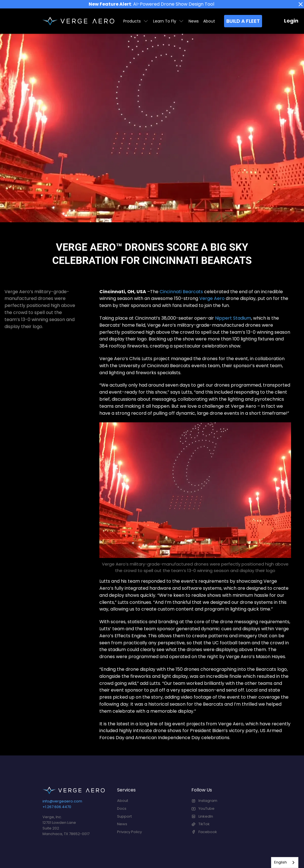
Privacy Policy (129, 832)
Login (291, 21)
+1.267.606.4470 (57, 807)
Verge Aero (212, 298)
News (194, 21)
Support (124, 816)
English (280, 862)
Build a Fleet (243, 21)
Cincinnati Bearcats (181, 292)
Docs (122, 808)
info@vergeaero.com (62, 801)
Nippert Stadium (233, 318)
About (209, 21)
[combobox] (285, 863)
